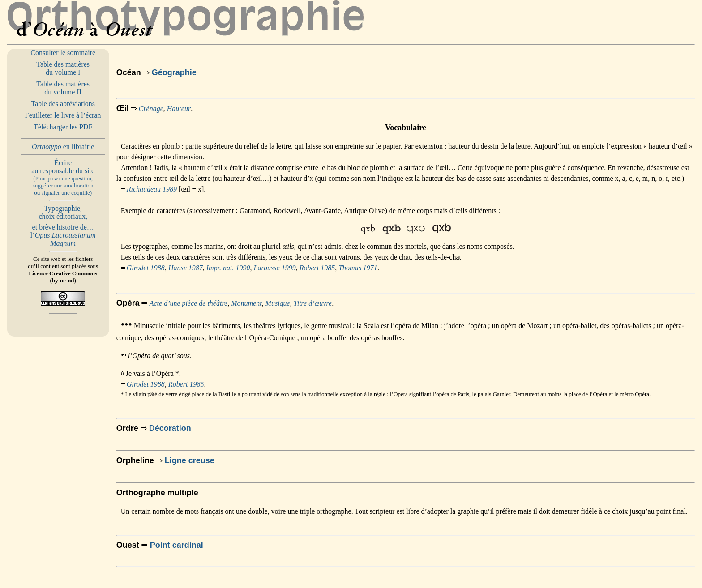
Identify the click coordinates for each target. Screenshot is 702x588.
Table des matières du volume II (63, 88)
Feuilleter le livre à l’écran (63, 115)
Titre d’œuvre (313, 303)
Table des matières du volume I (63, 68)
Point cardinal (177, 545)
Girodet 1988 (146, 268)
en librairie (63, 147)
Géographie (174, 72)
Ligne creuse (190, 460)
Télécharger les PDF (63, 127)
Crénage (151, 109)
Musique (278, 303)
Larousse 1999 (275, 268)
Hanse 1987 (186, 268)
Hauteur (179, 109)
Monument (246, 303)
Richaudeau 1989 (152, 189)
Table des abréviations (63, 104)
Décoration (170, 428)
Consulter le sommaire (63, 53)
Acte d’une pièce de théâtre (188, 303)
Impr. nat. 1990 (228, 268)
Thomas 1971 (358, 268)
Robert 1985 (317, 268)
